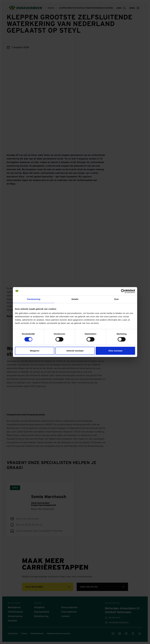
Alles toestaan (115, 351)
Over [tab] (117, 299)
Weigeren (35, 351)
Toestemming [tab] (34, 299)
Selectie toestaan (75, 351)
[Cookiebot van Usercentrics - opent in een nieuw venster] (123, 291)
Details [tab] (75, 299)
